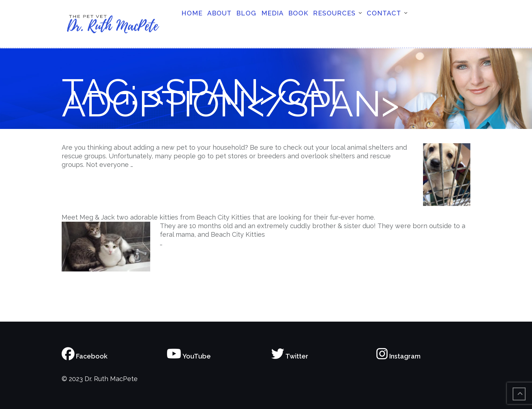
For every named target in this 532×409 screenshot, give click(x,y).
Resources (334, 13)
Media (272, 13)
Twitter (290, 356)
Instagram (398, 356)
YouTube (189, 356)
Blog (246, 13)
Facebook (85, 356)
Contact (384, 13)
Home (192, 13)
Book (298, 13)
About (219, 13)
